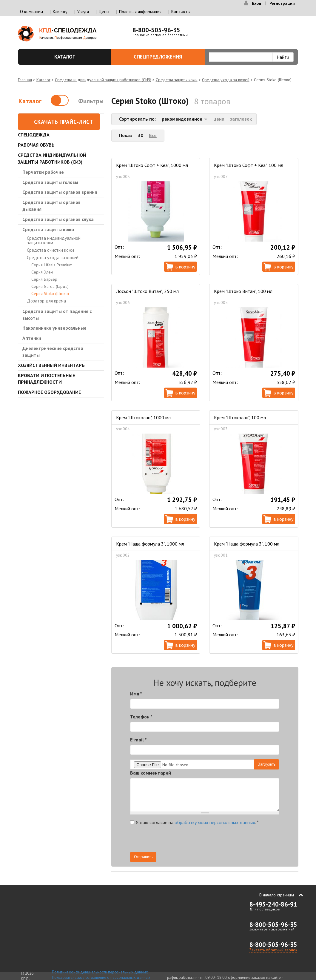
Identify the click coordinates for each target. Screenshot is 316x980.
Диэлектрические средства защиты (53, 352)
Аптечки (32, 338)
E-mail (138, 740)
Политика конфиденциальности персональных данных (100, 972)
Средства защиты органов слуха (58, 219)
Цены (104, 11)
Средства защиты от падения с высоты (57, 315)
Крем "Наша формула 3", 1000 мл (150, 544)
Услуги (83, 12)
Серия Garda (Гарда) (50, 286)
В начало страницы (277, 895)
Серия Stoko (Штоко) (50, 294)
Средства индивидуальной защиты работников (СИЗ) (103, 80)
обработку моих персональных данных (215, 822)
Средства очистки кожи (50, 250)
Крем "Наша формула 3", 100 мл (247, 544)
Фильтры (91, 101)
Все (153, 135)
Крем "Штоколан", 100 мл (240, 417)
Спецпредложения (166, 57)
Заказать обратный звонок (273, 950)
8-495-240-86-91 (273, 904)
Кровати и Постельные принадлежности (46, 379)
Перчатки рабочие (43, 172)
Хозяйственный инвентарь (51, 365)
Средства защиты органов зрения (60, 192)
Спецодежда (34, 135)
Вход (256, 3)
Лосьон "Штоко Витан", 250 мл (147, 291)
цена (219, 119)
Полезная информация (140, 12)
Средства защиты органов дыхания (51, 206)
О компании (31, 11)
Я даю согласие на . (194, 822)
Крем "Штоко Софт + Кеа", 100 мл (249, 165)
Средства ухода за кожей (226, 80)
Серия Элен (42, 272)
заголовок (241, 119)
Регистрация (282, 3)
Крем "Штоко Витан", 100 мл (243, 291)
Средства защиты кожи (177, 80)
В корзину (185, 267)
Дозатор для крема (46, 301)
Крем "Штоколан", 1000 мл (143, 417)
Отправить (143, 857)
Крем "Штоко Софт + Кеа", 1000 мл (152, 165)
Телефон (141, 717)
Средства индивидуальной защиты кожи (54, 240)
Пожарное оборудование (49, 392)
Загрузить (267, 764)
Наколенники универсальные (54, 328)
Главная (25, 80)
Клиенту (60, 12)
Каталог (79, 57)
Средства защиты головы (50, 182)
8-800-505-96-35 (156, 30)
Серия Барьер (44, 279)
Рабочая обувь (36, 145)
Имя (136, 694)
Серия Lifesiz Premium (52, 265)
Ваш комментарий (151, 773)
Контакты (181, 11)
